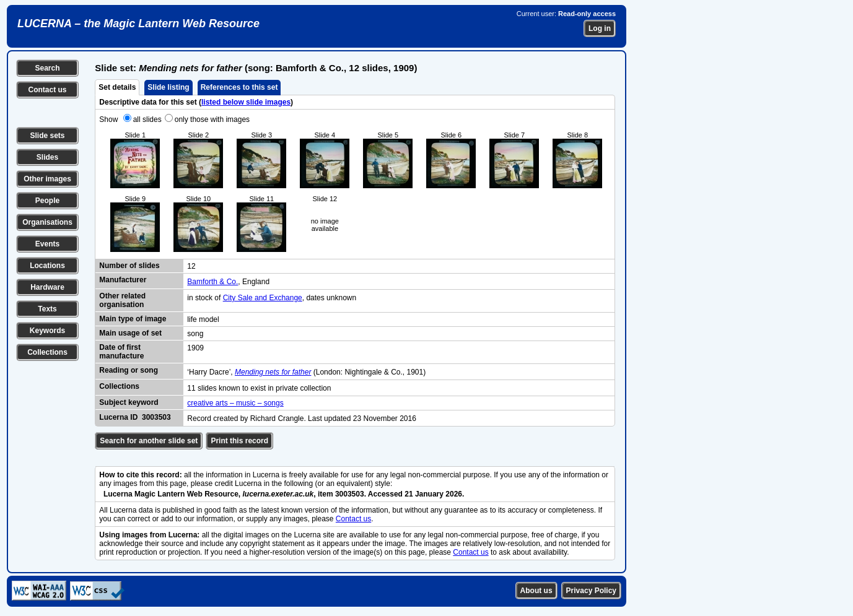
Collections (47, 352)
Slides (47, 157)
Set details (117, 87)
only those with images (212, 119)
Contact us (47, 90)
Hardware (47, 287)
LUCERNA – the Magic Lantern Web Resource (138, 24)
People (47, 201)
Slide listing (168, 87)
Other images (47, 179)
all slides (147, 119)
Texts (47, 309)
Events (47, 244)
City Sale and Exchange (263, 298)
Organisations (47, 222)
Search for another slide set (149, 441)
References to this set (239, 87)
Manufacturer (123, 280)
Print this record (239, 441)
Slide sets (47, 136)
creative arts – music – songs (235, 403)
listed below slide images (246, 102)
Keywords (47, 331)
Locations (47, 266)
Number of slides (129, 266)
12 (191, 266)
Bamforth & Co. (212, 282)
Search (47, 68)
